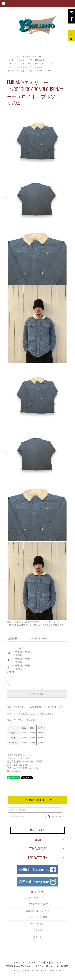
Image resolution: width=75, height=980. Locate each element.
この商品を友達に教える (19, 765)
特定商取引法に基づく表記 (18, 966)
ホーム (11, 56)
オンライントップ (24, 56)
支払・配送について (52, 963)
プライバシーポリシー (44, 966)
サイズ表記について (17, 755)
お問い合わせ (64, 966)
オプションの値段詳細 (18, 758)
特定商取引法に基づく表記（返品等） (26, 762)
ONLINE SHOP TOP (37, 800)
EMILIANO (40, 60)
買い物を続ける (15, 771)
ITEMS (38, 56)
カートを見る (37, 830)
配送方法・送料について (37, 911)
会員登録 (37, 930)
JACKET (51, 64)
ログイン (37, 937)
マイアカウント (37, 924)
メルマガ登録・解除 (37, 917)
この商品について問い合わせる (22, 768)
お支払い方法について (37, 904)
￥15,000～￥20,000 (43, 71)
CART (71, 36)
